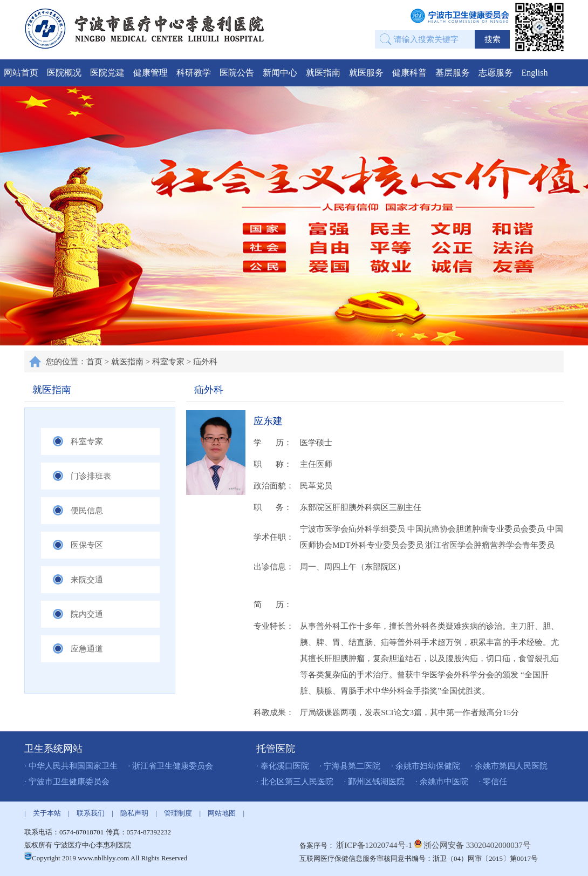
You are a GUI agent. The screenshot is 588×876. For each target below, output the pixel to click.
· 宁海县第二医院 (350, 766)
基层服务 (453, 73)
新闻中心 (280, 73)
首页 (94, 362)
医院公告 (237, 73)
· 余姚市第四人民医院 (510, 766)
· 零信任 (493, 782)
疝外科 (205, 362)
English (535, 73)
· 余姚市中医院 (442, 782)
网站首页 (21, 73)
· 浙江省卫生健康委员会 (171, 766)
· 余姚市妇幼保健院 (426, 766)
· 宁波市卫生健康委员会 (67, 782)
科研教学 (194, 73)
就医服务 (366, 73)
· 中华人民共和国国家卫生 (71, 766)
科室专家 (168, 362)
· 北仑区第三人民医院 (295, 782)
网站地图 (222, 813)
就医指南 (323, 73)
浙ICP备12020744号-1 (375, 845)
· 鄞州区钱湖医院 (375, 782)
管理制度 (178, 813)
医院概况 (64, 73)
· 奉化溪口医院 (283, 766)
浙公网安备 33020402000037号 (477, 845)
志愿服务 (496, 73)
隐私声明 (134, 813)
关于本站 (47, 813)
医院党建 (107, 73)
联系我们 (91, 813)
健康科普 (409, 73)
